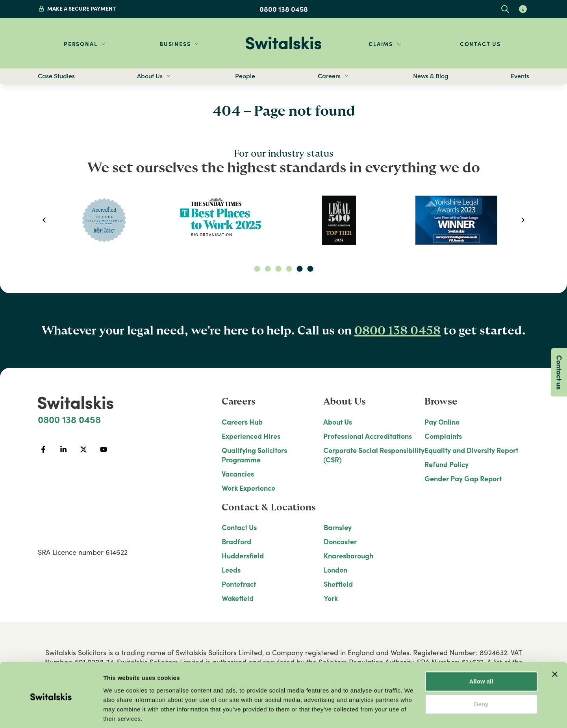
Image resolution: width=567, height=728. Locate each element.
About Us (338, 422)
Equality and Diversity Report (471, 450)
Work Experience (248, 488)
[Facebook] (43, 450)
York (331, 598)
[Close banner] (555, 646)
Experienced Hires (251, 436)
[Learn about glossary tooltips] (523, 9)
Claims (381, 44)
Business (175, 44)
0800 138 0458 (284, 9)
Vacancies (238, 474)
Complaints (443, 436)
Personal (81, 44)
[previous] (44, 220)
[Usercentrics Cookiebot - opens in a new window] (51, 713)
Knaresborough (348, 556)
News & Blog (431, 76)
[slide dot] (257, 269)
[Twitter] (83, 450)
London (335, 570)
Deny (481, 676)
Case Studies (56, 76)
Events (520, 76)
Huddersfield (243, 556)
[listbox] (283, 220)
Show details (121, 712)
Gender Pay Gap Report (463, 479)
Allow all (481, 653)
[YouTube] (103, 450)
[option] (104, 220)
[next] (523, 220)
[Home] (283, 43)
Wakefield (238, 598)
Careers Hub (242, 422)
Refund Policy (447, 464)
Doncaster (340, 541)
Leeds (231, 570)
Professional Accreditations (368, 436)
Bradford (236, 541)
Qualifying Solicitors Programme (254, 455)
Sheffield (338, 584)
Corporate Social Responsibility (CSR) (374, 455)
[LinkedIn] (63, 450)
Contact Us (480, 44)
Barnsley (338, 527)
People (245, 76)
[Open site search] (505, 9)
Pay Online (442, 422)
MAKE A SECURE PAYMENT (82, 8)
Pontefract (239, 584)
